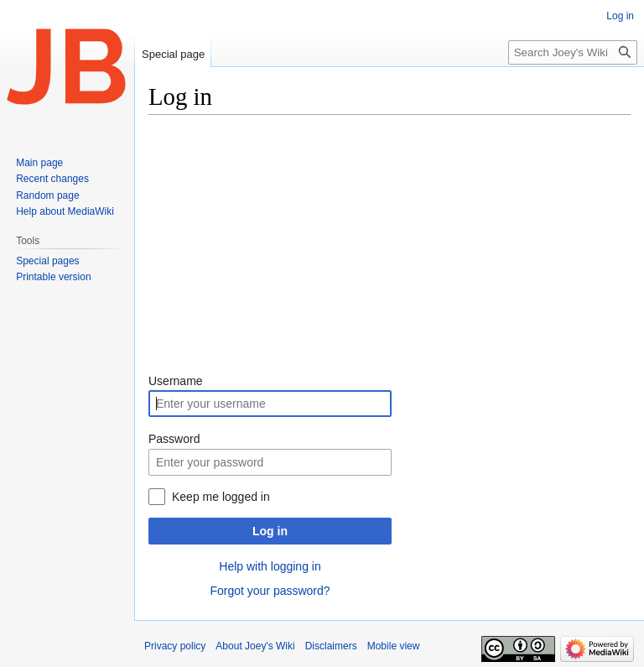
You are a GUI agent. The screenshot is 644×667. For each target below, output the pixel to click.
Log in (270, 531)
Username (176, 381)
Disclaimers (331, 646)
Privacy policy (175, 646)
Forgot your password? (270, 591)
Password (174, 439)
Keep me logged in (221, 497)
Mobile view (394, 646)
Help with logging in (270, 566)
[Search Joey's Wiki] (573, 52)
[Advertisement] (390, 246)
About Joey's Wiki (255, 646)
